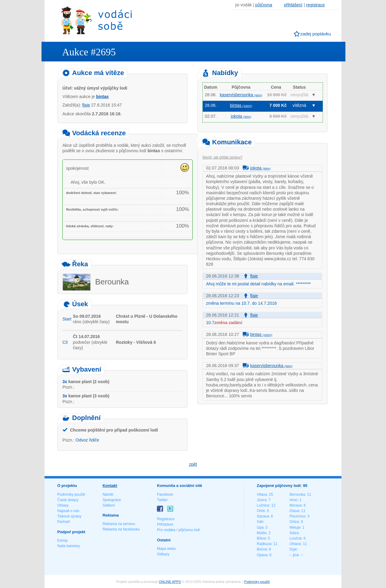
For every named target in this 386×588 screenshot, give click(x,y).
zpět (193, 464)
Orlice (294, 522)
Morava (296, 505)
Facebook (165, 494)
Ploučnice (298, 516)
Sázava (263, 516)
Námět (108, 494)
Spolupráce (112, 500)
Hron (294, 500)
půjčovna (264, 5)
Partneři (64, 522)
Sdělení (109, 505)
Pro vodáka (166, 530)
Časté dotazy (68, 500)
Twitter (162, 500)
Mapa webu (166, 549)
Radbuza (264, 544)
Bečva (262, 549)
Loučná (296, 538)
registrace (316, 5)
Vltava (262, 494)
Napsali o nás (68, 511)
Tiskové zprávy (69, 516)
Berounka (297, 494)
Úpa (260, 527)
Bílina (261, 538)
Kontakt (110, 486)
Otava (294, 511)
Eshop (62, 540)
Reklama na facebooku (121, 529)
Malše (262, 533)
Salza (294, 533)
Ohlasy (63, 505)
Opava (262, 555)
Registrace (166, 519)
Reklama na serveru (119, 524)
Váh (260, 522)
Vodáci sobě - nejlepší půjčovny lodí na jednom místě (97, 20)
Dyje (293, 549)
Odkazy (163, 554)
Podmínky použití (71, 494)
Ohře (261, 511)
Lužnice (263, 505)
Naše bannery (69, 546)
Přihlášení (165, 524)
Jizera (262, 500)
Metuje (295, 527)
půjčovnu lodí (189, 530)
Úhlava (295, 544)
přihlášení (293, 5)
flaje (86, 105)
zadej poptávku (316, 34)
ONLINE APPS (170, 582)
